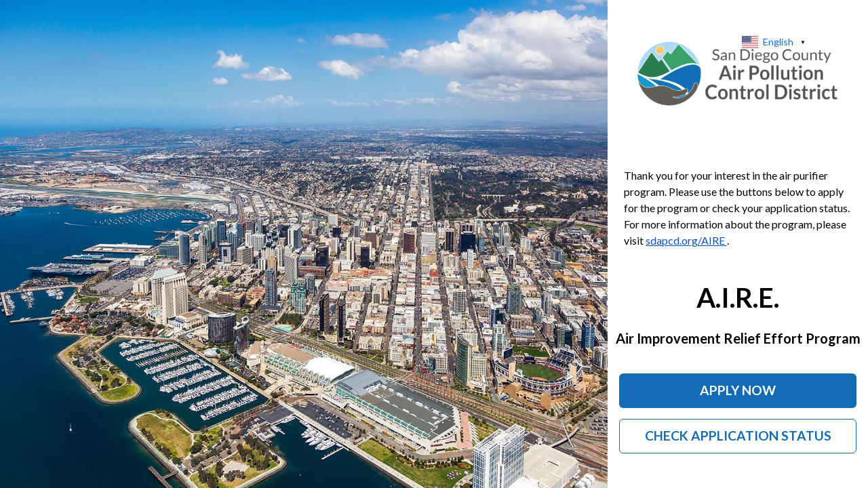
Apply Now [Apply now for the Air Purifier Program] (738, 390)
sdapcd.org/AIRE (686, 240)
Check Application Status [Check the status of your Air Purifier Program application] (738, 435)
